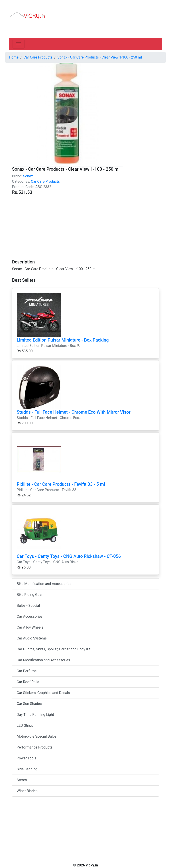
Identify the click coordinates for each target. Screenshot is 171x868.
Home (14, 57)
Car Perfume (27, 671)
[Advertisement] (85, 225)
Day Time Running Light (35, 715)
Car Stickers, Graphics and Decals (43, 693)
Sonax (28, 176)
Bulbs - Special (28, 606)
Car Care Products (45, 181)
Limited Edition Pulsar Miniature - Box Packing (63, 340)
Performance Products (35, 747)
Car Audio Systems (32, 638)
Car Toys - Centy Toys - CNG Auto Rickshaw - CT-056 (69, 556)
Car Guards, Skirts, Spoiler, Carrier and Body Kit (54, 649)
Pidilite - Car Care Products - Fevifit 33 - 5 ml (61, 484)
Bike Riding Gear (30, 595)
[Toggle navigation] (18, 44)
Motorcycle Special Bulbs (37, 736)
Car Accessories (30, 616)
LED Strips (25, 725)
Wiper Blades (27, 791)
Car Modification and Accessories (43, 660)
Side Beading (27, 769)
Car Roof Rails (28, 682)
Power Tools (26, 758)
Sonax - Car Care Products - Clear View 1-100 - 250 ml (100, 57)
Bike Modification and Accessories (44, 584)
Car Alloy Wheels (30, 627)
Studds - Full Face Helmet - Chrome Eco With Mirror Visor (74, 412)
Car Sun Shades (29, 704)
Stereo (22, 780)
